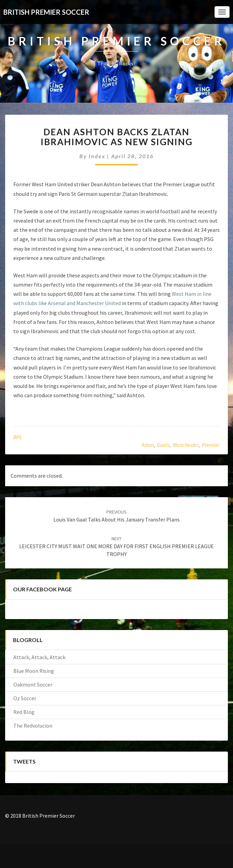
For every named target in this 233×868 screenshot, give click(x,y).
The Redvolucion (33, 726)
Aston (148, 445)
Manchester (186, 445)
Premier (211, 445)
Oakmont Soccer (33, 684)
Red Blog (24, 712)
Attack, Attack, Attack (39, 657)
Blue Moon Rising (34, 671)
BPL (18, 437)
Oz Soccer (25, 698)
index (97, 156)
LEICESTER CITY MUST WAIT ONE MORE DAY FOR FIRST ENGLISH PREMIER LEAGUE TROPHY (116, 546)
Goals (163, 445)
